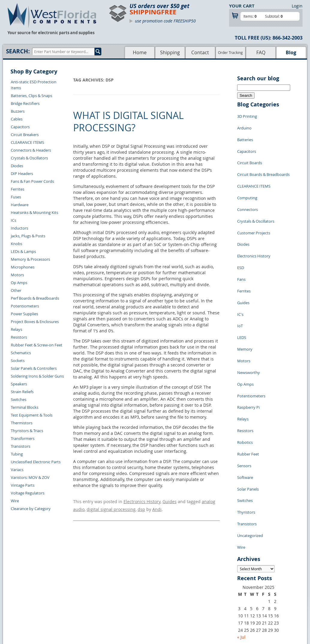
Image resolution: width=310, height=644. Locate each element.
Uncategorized (250, 439)
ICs (13, 220)
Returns (68, 579)
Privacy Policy (167, 579)
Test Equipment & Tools (32, 415)
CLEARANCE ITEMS (27, 142)
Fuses (16, 197)
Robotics (245, 367)
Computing (247, 178)
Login (297, 6)
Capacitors (20, 127)
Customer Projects (254, 205)
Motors (17, 275)
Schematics (21, 353)
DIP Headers (22, 174)
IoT (240, 277)
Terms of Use (166, 586)
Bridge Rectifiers (25, 103)
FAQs (121, 592)
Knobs (16, 244)
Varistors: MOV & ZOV (30, 477)
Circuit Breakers (25, 135)
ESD (241, 232)
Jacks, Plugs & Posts (28, 236)
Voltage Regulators (28, 493)
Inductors (19, 228)
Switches (19, 399)
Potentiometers (25, 306)
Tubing (17, 454)
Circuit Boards (250, 151)
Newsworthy (249, 313)
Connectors (247, 187)
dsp (141, 507)
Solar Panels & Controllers (34, 368)
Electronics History (142, 501)
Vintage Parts (23, 485)
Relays (16, 329)
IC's (240, 268)
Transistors (21, 446)
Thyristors (246, 421)
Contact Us (70, 572)
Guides (170, 501)
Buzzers (18, 111)
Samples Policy (168, 572)
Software (245, 394)
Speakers (19, 384)
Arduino (244, 124)
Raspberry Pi (248, 340)
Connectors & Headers (31, 150)
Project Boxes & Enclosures (35, 322)
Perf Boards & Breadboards (35, 298)
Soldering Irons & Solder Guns (37, 376)
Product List (127, 586)
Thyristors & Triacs (27, 431)
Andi (157, 507)
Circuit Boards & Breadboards (263, 160)
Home (140, 52)
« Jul (241, 536)
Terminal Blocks (25, 407)
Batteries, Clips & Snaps (31, 96)
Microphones (23, 267)
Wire (15, 501)
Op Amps (19, 283)
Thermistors (22, 423)
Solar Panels (248, 403)
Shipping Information (80, 586)
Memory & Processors (30, 259)
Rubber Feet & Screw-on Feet (37, 345)
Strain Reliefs (22, 392)
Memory (245, 295)
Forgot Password (76, 606)
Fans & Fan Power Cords (32, 181)
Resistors (19, 337)
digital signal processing (111, 507)
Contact (200, 52)
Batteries (245, 133)
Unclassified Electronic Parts (36, 462)
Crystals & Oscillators (29, 158)
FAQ (261, 52)
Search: (18, 51)
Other (16, 290)
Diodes (17, 166)
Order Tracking (230, 52)
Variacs (17, 470)
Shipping (170, 52)
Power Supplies (24, 314)
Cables (17, 119)
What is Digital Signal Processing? (128, 122)
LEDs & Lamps (23, 251)
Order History (73, 592)
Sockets (18, 361)
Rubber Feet (248, 376)
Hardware (20, 205)
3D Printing (247, 115)
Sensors (244, 385)
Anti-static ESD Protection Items (34, 85)
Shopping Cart (129, 579)
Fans (241, 241)
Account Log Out (76, 599)
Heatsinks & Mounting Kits (34, 212)
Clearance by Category (31, 509)
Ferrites (18, 189)
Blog (291, 52)
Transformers (23, 438)
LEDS (242, 286)
